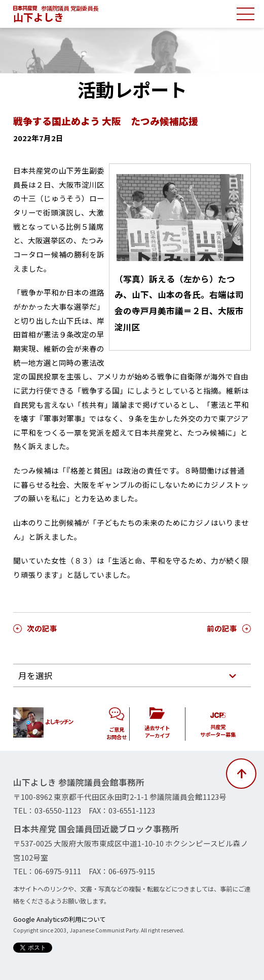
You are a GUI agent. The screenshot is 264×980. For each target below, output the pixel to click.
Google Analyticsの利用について (59, 919)
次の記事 (42, 628)
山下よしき (39, 17)
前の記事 (222, 628)
